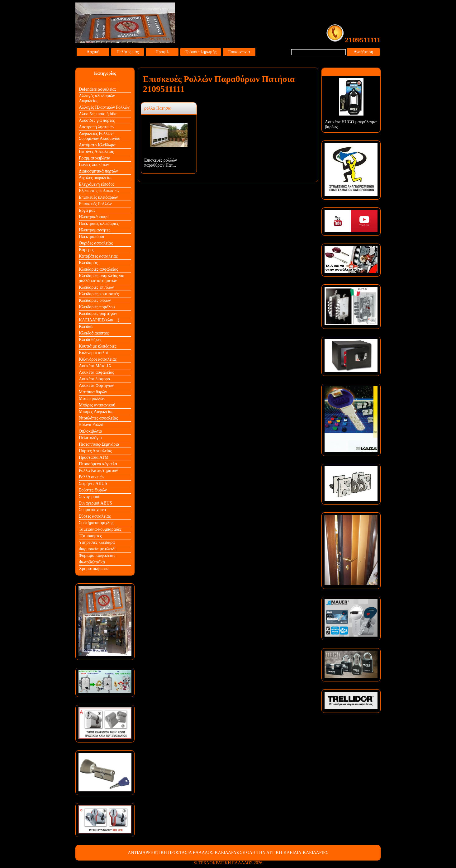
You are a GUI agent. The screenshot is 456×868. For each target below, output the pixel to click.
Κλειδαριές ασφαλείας (98, 269)
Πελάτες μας (128, 52)
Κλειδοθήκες (90, 340)
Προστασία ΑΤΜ (94, 457)
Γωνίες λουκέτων (94, 165)
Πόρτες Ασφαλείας (95, 451)
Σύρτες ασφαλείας (95, 516)
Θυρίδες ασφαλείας (96, 243)
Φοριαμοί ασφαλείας (97, 555)
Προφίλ (162, 52)
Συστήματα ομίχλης (96, 523)
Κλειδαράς (88, 263)
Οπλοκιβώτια (90, 431)
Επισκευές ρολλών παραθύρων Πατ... (161, 163)
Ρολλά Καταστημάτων (98, 470)
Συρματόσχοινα (92, 510)
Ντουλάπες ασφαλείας (98, 418)
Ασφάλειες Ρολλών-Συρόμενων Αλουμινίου (100, 136)
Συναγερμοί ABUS (95, 503)
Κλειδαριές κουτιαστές (99, 294)
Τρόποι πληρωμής (201, 52)
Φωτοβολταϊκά (92, 562)
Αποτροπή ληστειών (97, 127)
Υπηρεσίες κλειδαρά (97, 542)
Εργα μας (87, 210)
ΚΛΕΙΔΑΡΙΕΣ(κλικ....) (99, 320)
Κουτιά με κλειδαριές (98, 346)
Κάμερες (86, 250)
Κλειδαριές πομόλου (97, 307)
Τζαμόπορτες (90, 536)
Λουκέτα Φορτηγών (96, 385)
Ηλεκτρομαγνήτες (95, 230)
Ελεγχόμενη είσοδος (97, 184)
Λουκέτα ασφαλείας (96, 372)
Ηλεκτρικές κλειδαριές (99, 223)
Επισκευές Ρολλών (95, 204)
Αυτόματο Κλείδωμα (97, 145)
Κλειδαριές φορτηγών (98, 313)
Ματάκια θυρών (93, 392)
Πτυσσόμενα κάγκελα (98, 464)
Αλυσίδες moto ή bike (98, 114)
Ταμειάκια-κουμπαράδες (100, 529)
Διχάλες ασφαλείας (95, 178)
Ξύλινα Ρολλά (91, 425)
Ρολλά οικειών (92, 477)
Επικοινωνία (239, 52)
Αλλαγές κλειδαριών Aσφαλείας (97, 98)
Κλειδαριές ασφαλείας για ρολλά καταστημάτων (102, 278)
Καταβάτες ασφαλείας (98, 256)
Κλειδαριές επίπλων (96, 287)
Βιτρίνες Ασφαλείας (96, 152)
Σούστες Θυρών (93, 490)
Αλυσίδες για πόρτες (97, 120)
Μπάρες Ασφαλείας (96, 412)
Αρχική (93, 52)
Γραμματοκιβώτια (95, 158)
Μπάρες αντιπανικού (97, 405)
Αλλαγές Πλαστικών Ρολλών (104, 107)
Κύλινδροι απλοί (93, 353)
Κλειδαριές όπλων (95, 300)
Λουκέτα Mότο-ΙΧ (95, 366)
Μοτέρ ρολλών (92, 398)
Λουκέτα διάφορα (95, 379)
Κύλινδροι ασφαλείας (98, 359)
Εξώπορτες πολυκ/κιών (99, 191)
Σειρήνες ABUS (93, 484)
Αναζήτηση (363, 52)
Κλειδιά (86, 327)
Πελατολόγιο (90, 438)
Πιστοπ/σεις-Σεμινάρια (99, 444)
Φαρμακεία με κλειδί (97, 549)
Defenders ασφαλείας (98, 89)
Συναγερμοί (89, 497)
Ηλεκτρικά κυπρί (94, 217)
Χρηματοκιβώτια (94, 569)
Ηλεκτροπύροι (91, 237)
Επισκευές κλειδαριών (98, 197)
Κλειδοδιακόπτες (94, 333)
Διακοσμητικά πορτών (98, 171)
